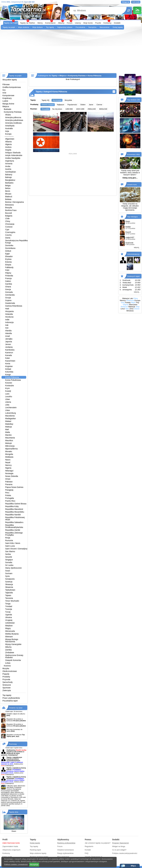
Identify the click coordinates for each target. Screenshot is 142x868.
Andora (8, 147)
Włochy (8, 647)
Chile (7, 219)
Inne (4, 93)
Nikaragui (9, 471)
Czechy (8, 235)
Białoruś (9, 197)
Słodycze (124, 307)
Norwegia (9, 473)
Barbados (9, 183)
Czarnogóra (10, 232)
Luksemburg (10, 413)
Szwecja (9, 582)
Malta (8, 432)
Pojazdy (6, 674)
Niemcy (8, 465)
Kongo (8, 375)
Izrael (8, 336)
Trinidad (9, 606)
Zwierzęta (7, 690)
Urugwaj (9, 620)
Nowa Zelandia (12, 476)
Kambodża (10, 350)
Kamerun (9, 353)
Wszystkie (68, 100)
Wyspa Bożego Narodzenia (12, 640)
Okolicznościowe (10, 671)
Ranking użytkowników (66, 843)
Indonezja (9, 322)
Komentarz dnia (133, 154)
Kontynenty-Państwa (13, 112)
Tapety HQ (45, 100)
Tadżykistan (10, 590)
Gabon (8, 281)
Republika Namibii (13, 515)
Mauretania (10, 438)
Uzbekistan (10, 623)
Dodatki (117, 23)
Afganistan (10, 139)
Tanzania (9, 598)
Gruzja (8, 298)
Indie (7, 320)
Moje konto (88, 23)
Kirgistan (9, 366)
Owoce (137, 309)
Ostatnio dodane (48, 105)
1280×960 (69, 109)
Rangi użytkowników (65, 853)
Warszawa (133, 305)
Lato (131, 298)
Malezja (9, 427)
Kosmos (7, 666)
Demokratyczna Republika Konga (16, 242)
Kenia (8, 364)
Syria (7, 576)
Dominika (9, 245)
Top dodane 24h (134, 100)
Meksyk (8, 443)
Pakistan (9, 482)
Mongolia (9, 454)
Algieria (8, 144)
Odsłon (83, 105)
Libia (7, 405)
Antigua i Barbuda (13, 153)
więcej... (137, 247)
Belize (8, 188)
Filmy (136, 298)
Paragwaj (9, 490)
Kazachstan (10, 361)
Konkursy (107, 23)
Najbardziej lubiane (65, 27)
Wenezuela (10, 631)
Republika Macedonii (14, 509)
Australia (9, 128)
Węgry (8, 628)
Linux (123, 309)
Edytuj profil (7, 857)
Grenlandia (10, 295)
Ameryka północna (13, 117)
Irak (7, 325)
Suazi (8, 571)
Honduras (9, 317)
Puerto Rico (10, 501)
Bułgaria (9, 216)
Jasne (91, 105)
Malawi (8, 421)
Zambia (8, 650)
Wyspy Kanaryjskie (13, 644)
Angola (8, 150)
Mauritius (9, 440)
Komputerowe (8, 95)
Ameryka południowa (14, 120)
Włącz (133, 866)
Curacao (9, 227)
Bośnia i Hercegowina (14, 202)
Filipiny (8, 273)
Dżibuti (8, 251)
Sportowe (7, 688)
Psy (138, 302)
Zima (131, 309)
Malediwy (9, 424)
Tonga (8, 604)
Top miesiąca (132, 217)
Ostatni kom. (132, 185)
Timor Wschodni (12, 601)
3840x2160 (103, 109)
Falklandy (9, 267)
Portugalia (10, 498)
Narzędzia (92, 27)
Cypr (7, 229)
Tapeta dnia (14, 812)
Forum (70, 23)
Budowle (8, 109)
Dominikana (10, 248)
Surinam (9, 573)
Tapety (54, 76)
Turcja (8, 612)
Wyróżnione (57, 100)
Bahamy (9, 175)
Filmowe (6, 84)
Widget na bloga (119, 846)
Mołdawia (9, 457)
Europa (8, 134)
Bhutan (8, 194)
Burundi (9, 213)
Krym (7, 388)
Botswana (9, 205)
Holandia (9, 314)
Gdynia (126, 305)
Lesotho (9, 397)
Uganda (9, 615)
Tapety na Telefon (28, 23)
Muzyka (6, 668)
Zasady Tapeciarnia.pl (93, 857)
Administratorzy (133, 254)
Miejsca (6, 106)
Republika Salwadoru (14, 522)
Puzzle (98, 23)
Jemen (8, 344)
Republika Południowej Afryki (15, 518)
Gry (4, 90)
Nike (127, 309)
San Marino (10, 551)
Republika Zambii (13, 530)
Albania (8, 142)
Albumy (61, 23)
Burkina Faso (11, 210)
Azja (7, 131)
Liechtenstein (11, 407)
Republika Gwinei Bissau (16, 504)
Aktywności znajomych (11, 850)
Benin (8, 191)
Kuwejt (8, 391)
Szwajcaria (10, 579)
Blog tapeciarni (63, 857)
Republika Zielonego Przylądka (14, 534)
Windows (130, 311)
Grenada (9, 292)
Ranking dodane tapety (39, 857)
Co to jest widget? (119, 850)
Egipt (7, 254)
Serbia (8, 554)
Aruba (8, 166)
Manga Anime (8, 104)
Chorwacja (10, 224)
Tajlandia (9, 593)
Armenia (9, 164)
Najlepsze (61, 105)
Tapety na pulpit (9, 27)
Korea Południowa (13, 380)
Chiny (8, 221)
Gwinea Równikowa (14, 306)
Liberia (8, 402)
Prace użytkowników (11, 698)
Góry (123, 302)
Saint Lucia (10, 546)
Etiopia (8, 265)
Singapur (9, 560)
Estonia (8, 262)
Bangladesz (10, 180)
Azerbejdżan (11, 172)
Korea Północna (12, 377)
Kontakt (88, 850)
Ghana (8, 287)
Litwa (7, 410)
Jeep (137, 307)
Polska (8, 495)
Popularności (72, 105)
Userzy (78, 23)
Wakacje (126, 298)
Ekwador (9, 256)
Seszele (9, 557)
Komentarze (50, 23)
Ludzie (5, 101)
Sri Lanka (9, 565)
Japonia (9, 342)
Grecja (8, 289)
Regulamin (89, 846)
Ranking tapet (35, 850)
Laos (7, 394)
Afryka (8, 115)
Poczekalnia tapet (10, 701)
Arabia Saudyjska (13, 158)
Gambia (9, 284)
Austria (8, 169)
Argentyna (10, 161)
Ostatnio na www (16, 708)
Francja (8, 278)
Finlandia (9, 276)
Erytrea (8, 259)
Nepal (8, 462)
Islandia (9, 333)
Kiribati (8, 369)
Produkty (6, 677)
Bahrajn (9, 177)
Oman (8, 479)
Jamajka (9, 339)
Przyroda (6, 679)
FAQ (87, 853)
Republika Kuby (12, 506)
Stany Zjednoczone (13, 568)
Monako (9, 451)
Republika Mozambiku (15, 512)
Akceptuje (34, 864)
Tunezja (9, 609)
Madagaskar (10, 418)
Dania (8, 238)
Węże (133, 302)
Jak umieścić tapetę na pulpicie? (98, 843)
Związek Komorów (13, 660)
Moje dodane (38, 27)
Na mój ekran (57, 109)
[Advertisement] (71, 52)
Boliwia (8, 199)
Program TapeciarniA (121, 843)
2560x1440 (92, 109)
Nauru (8, 460)
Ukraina (9, 617)
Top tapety (50, 27)
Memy (40, 23)
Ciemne (99, 105)
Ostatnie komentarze (66, 850)
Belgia (8, 186)
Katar (7, 358)
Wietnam (9, 637)
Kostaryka (9, 386)
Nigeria (8, 468)
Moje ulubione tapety (38, 853)
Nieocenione (104, 27)
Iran (7, 328)
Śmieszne (7, 685)
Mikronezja (10, 446)
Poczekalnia (80, 27)
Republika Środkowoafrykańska (14, 526)
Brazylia (9, 208)
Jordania (9, 347)
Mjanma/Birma (11, 449)
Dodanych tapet (133, 276)
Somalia (9, 562)
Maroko (8, 435)
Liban (8, 399)
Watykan (9, 626)
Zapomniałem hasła (10, 846)
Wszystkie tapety (10, 80)
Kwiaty (128, 302)
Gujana (8, 300)
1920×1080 (80, 109)
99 (71, 21)
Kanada (9, 355)
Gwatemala (10, 303)
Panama (9, 484)
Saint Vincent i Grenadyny (16, 549)
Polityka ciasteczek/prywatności (125, 853)
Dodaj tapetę (118, 27)
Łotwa (8, 663)
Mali (7, 429)
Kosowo (9, 383)
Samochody (8, 682)
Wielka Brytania (12, 634)
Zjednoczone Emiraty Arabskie (14, 656)
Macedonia (10, 416)
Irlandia (8, 331)
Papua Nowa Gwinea (14, 487)
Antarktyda (10, 126)
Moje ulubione (24, 27)
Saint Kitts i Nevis (13, 543)
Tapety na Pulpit (11, 23)
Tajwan (8, 595)
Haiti (7, 309)
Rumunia (9, 540)
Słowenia (9, 587)
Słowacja (9, 584)
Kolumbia (9, 372)
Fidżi (7, 270)
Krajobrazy (7, 98)
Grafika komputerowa (12, 87)
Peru (7, 493)
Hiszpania (9, 311)
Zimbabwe (10, 653)
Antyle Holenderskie (14, 155)
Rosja (8, 538)
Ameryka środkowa (13, 123)
